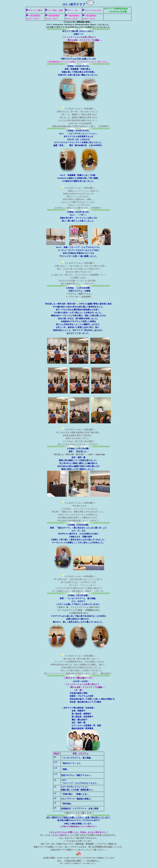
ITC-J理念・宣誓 (54, 10)
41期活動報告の (54, 62)
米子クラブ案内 (34, 10)
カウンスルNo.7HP (92, 10)
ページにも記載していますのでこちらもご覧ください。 (85, 62)
